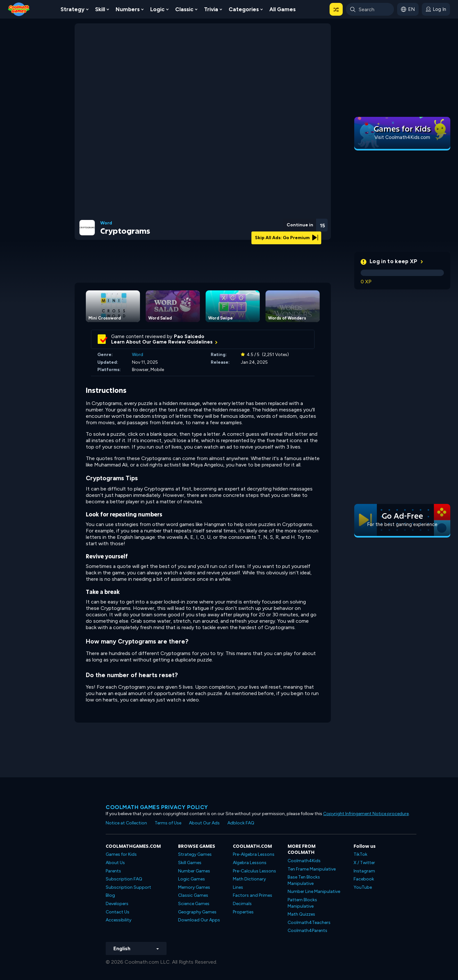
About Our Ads (204, 823)
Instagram (364, 871)
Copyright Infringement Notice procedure (366, 814)
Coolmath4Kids (304, 861)
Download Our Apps (199, 920)
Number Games (194, 871)
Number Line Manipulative (314, 891)
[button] (336, 9)
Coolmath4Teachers (309, 923)
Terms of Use (168, 823)
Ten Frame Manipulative (312, 869)
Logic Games (192, 879)
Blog (110, 895)
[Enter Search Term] (370, 9)
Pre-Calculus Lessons (254, 871)
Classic (184, 9)
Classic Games (193, 895)
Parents (113, 871)
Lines (238, 887)
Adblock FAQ (241, 823)
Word (106, 223)
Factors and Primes (253, 895)
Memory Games (194, 887)
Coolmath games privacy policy (157, 807)
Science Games (194, 904)
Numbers (128, 9)
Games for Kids (121, 854)
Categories (244, 9)
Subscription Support (128, 887)
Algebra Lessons (250, 863)
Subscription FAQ (124, 879)
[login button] (436, 9)
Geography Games (197, 912)
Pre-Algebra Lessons (254, 854)
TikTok (360, 854)
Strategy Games (195, 854)
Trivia (211, 9)
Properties (243, 912)
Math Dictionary (249, 879)
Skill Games (190, 863)
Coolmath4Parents (307, 931)
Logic (157, 9)
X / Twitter (364, 863)
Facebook (364, 879)
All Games (282, 9)
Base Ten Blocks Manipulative (304, 880)
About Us (115, 863)
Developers (117, 904)
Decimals (242, 904)
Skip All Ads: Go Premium (286, 238)
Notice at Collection (126, 823)
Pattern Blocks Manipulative (302, 903)
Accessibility (119, 920)
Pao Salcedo (189, 336)
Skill (100, 9)
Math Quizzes (301, 914)
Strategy (73, 9)
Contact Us (118, 912)
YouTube (363, 887)
